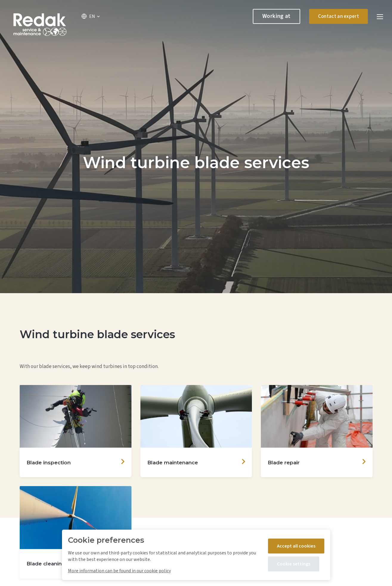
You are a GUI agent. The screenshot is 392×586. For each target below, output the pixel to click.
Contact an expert (338, 16)
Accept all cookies (296, 546)
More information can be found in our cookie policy (119, 571)
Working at (276, 16)
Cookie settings (294, 564)
